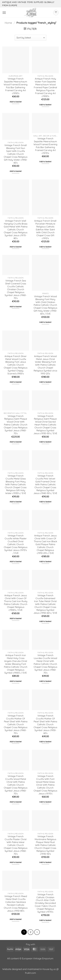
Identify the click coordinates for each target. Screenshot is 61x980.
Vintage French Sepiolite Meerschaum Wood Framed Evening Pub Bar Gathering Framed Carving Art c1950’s (16, 86)
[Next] (37, 932)
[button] (4, 13)
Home (8, 23)
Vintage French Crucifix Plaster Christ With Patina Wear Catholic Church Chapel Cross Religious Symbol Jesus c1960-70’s (16, 845)
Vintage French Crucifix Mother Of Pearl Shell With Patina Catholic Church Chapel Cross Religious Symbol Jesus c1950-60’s (45, 724)
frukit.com (30, 973)
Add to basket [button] (16, 102)
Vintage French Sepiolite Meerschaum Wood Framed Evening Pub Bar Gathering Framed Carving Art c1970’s (45, 146)
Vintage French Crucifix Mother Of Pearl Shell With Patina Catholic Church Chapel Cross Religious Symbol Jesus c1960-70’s (16, 724)
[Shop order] (30, 38)
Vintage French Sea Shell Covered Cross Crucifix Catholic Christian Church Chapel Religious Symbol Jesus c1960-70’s (16, 289)
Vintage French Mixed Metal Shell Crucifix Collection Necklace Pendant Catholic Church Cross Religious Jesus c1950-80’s (16, 903)
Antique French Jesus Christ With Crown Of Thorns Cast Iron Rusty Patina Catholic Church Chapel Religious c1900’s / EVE (16, 603)
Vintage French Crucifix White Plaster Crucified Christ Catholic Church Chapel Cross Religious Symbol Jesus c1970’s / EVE (16, 544)
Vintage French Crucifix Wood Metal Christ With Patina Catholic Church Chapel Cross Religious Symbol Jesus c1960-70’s (16, 785)
